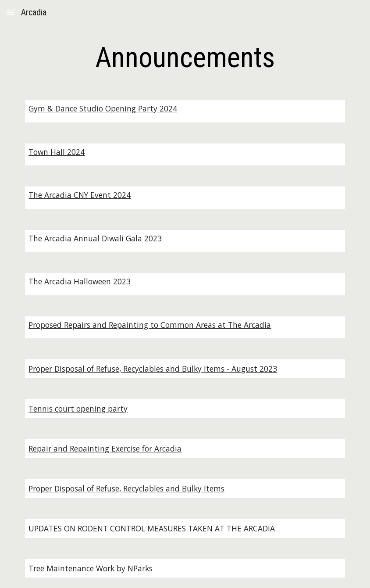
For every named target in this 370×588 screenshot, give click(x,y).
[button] (11, 12)
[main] (185, 58)
